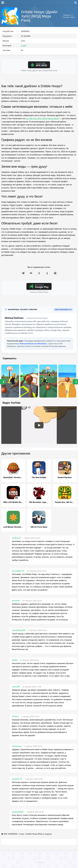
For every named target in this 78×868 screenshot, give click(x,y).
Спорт (24, 46)
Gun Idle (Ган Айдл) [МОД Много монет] (42, 119)
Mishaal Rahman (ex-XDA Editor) (34, 344)
